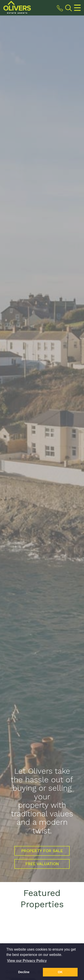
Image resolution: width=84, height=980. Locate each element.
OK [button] (60, 972)
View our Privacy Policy (27, 961)
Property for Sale (42, 851)
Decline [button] (24, 972)
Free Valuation (42, 864)
